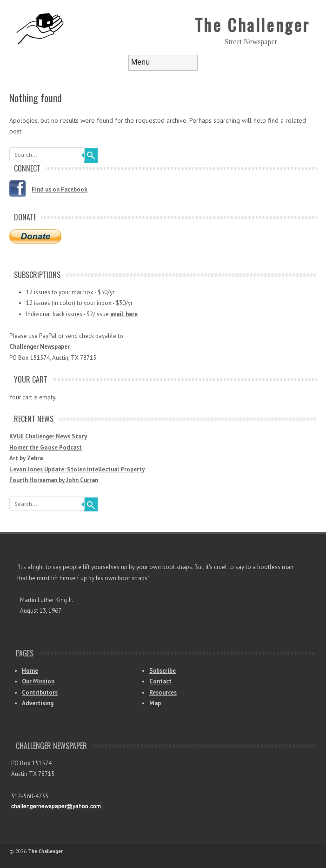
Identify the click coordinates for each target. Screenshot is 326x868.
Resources (163, 692)
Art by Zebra (26, 458)
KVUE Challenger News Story (48, 436)
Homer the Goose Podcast (46, 447)
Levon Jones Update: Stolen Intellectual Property (77, 469)
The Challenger (253, 24)
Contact (160, 681)
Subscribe (163, 671)
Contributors (40, 692)
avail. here (124, 314)
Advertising (38, 703)
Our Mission (38, 681)
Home (30, 671)
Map (155, 703)
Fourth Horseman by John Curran (54, 480)
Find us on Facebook (60, 189)
